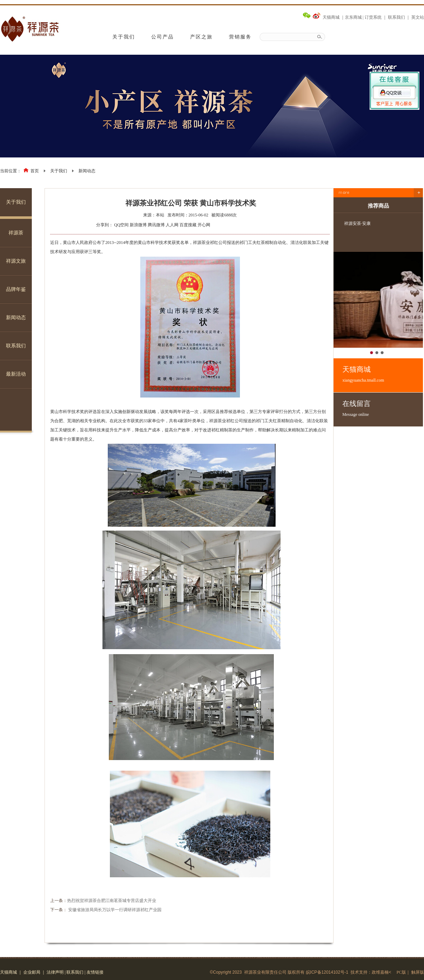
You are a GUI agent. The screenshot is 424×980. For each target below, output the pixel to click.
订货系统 (373, 17)
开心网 (204, 225)
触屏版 (418, 972)
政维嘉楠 (380, 972)
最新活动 (16, 374)
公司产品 (163, 37)
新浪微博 (138, 225)
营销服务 (240, 37)
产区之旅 (201, 37)
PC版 (401, 972)
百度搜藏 (188, 225)
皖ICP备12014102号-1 (327, 972)
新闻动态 (87, 171)
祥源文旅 (16, 261)
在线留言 (383, 408)
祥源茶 (16, 233)
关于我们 (124, 37)
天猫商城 (331, 17)
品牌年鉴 (16, 289)
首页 (35, 171)
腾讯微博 (156, 225)
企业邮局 (32, 972)
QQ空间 (121, 225)
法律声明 (55, 972)
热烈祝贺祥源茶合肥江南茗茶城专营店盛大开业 (112, 901)
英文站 (418, 17)
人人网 (172, 225)
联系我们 (396, 17)
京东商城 (353, 17)
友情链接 (95, 972)
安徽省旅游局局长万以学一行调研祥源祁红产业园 (115, 910)
